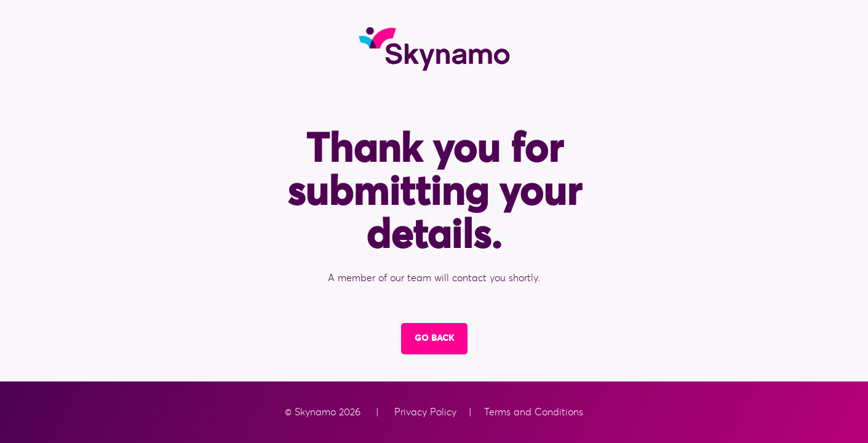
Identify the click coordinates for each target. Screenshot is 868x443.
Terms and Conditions (532, 412)
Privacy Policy (427, 412)
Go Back (434, 338)
